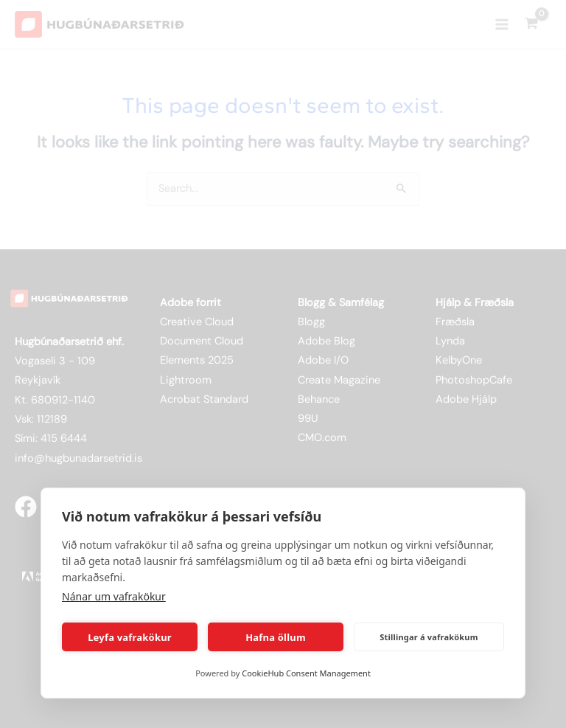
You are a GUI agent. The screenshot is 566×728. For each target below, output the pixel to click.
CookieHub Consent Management (306, 673)
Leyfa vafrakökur (130, 637)
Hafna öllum (276, 637)
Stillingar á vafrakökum (429, 637)
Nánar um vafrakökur (114, 596)
